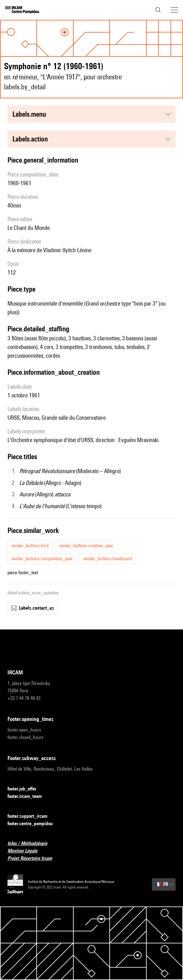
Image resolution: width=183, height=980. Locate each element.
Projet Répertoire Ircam (33, 859)
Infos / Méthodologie (31, 844)
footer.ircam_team (28, 797)
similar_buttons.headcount (108, 559)
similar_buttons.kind (30, 546)
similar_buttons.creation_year (86, 546)
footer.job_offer (26, 789)
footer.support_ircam (31, 816)
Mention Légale (26, 851)
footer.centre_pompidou (34, 824)
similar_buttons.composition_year (42, 559)
